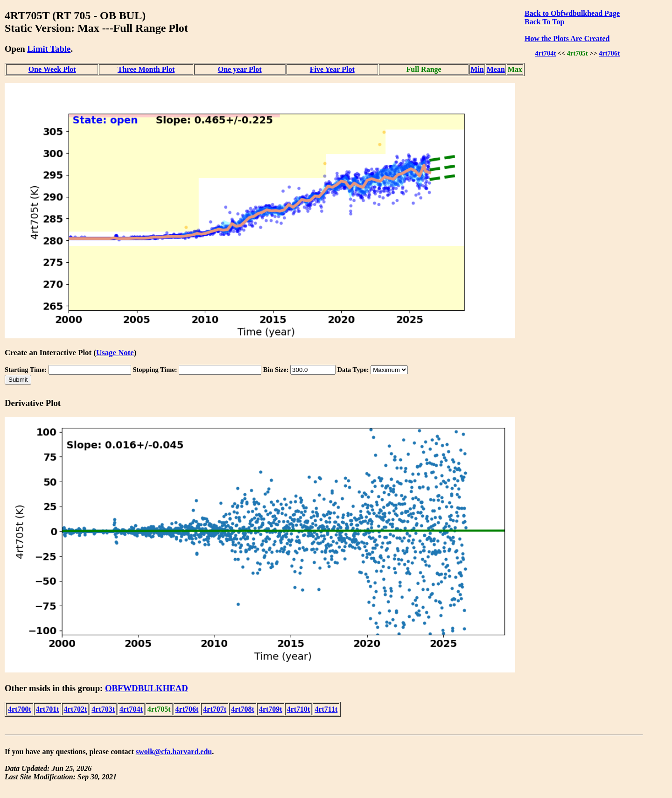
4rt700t (20, 709)
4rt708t (243, 709)
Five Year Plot (332, 69)
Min (477, 69)
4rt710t (299, 709)
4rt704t (545, 53)
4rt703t (103, 709)
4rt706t (609, 53)
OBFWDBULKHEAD (147, 688)
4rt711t (326, 709)
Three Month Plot (146, 69)
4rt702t (76, 709)
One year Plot (240, 69)
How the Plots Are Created (567, 38)
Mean (496, 69)
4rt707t (215, 709)
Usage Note (115, 353)
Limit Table (49, 49)
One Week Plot (52, 69)
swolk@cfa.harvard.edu (174, 752)
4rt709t (271, 709)
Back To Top (544, 22)
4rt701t (48, 709)
